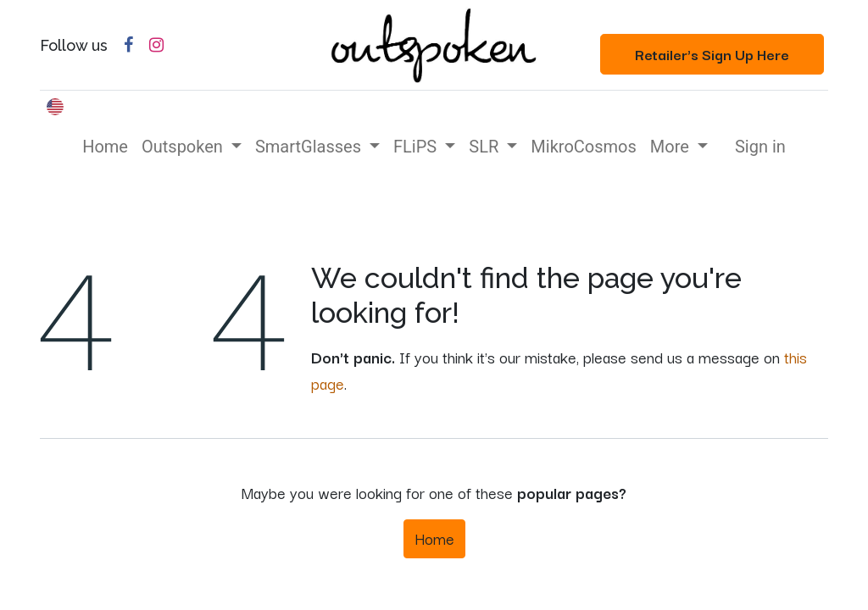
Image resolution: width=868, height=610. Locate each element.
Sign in (760, 147)
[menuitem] (105, 147)
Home (434, 538)
